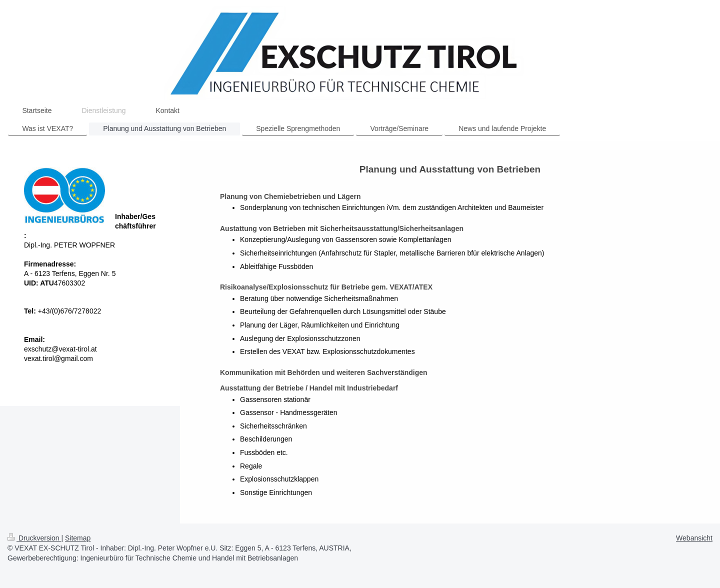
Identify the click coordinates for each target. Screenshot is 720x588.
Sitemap (78, 538)
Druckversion (34, 538)
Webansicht (694, 538)
